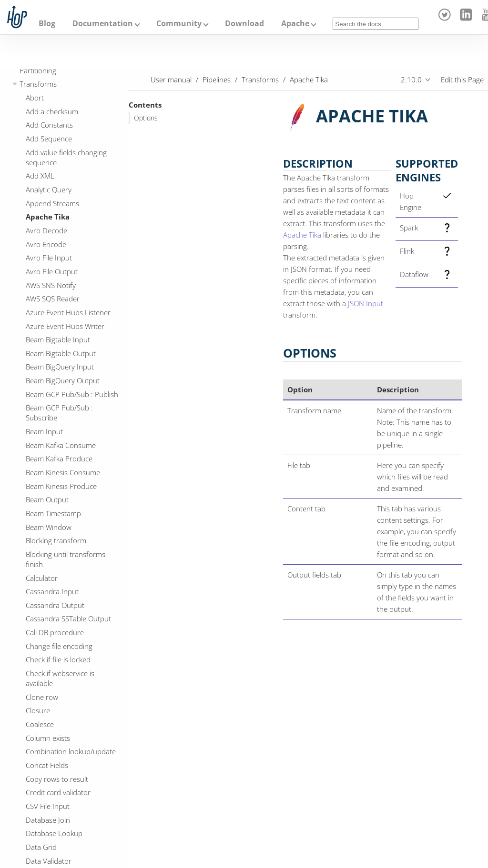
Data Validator (49, 861)
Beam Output (47, 499)
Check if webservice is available (60, 678)
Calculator (42, 578)
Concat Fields (47, 765)
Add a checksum (52, 111)
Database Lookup (54, 833)
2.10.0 (411, 80)
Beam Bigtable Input (58, 339)
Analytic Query (49, 190)
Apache (295, 23)
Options (146, 118)
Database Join (48, 820)
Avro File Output (52, 271)
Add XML (40, 176)
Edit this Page (462, 80)
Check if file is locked (58, 659)
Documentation (103, 23)
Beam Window (49, 527)
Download (244, 23)
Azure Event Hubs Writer (65, 326)
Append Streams (52, 203)
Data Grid (41, 847)
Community (179, 23)
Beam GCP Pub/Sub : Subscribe (59, 413)
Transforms (38, 84)
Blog (47, 23)
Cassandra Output (55, 605)
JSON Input (366, 303)
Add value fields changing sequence (66, 157)
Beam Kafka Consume (61, 445)
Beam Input (44, 431)
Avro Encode (46, 244)
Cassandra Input (52, 591)
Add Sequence (49, 139)
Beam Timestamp (53, 513)
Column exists (48, 738)
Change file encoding (59, 646)
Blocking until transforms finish (66, 559)
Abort (35, 98)
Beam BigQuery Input (60, 367)
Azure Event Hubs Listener (68, 312)
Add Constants (49, 125)
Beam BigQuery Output (63, 380)
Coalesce (40, 724)
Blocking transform (56, 540)
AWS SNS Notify (51, 285)
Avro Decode (46, 230)
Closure (38, 710)
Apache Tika (48, 217)
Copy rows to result (57, 779)
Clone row (42, 697)
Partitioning (38, 70)
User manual (171, 80)
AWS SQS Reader (53, 299)
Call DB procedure (55, 632)
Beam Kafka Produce (59, 459)
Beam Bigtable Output (61, 353)
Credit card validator (58, 792)
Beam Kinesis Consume (63, 472)
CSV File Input (48, 806)
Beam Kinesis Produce (61, 486)
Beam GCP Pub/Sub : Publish (72, 394)
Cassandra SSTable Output (68, 619)
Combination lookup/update (71, 751)
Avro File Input (49, 258)
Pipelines (217, 80)
